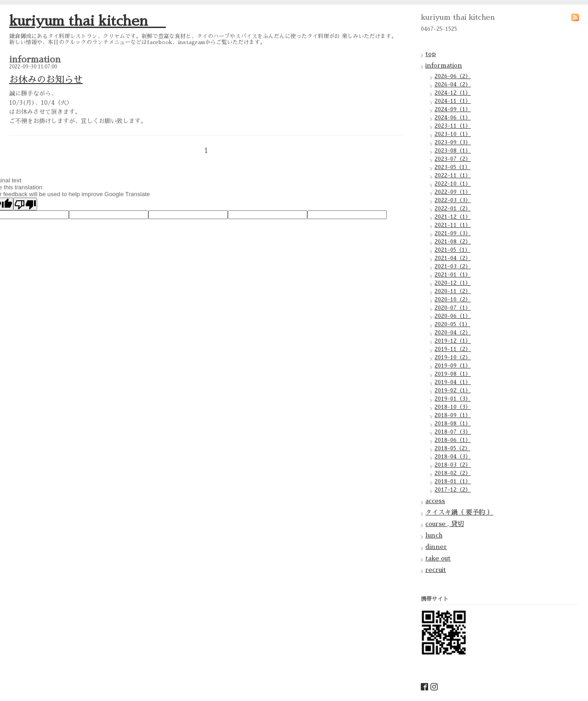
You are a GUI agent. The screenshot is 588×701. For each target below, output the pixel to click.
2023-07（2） (453, 159)
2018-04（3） (453, 457)
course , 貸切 (445, 524)
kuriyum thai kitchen (88, 21)
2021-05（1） (452, 250)
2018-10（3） (453, 407)
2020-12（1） (453, 283)
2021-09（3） (453, 233)
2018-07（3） (453, 432)
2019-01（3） (453, 399)
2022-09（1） (453, 192)
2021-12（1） (453, 217)
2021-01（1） (453, 275)
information (444, 65)
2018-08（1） (453, 424)
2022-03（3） (453, 200)
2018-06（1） (453, 440)
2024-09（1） (453, 109)
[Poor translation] (25, 204)
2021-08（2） (453, 242)
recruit (436, 570)
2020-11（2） (453, 291)
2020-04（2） (453, 333)
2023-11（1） (453, 126)
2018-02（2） (453, 473)
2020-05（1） (452, 324)
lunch (434, 535)
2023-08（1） (453, 151)
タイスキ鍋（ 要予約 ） (459, 512)
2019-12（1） (453, 341)
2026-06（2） (453, 76)
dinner (436, 547)
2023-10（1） (453, 134)
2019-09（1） (453, 366)
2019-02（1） (453, 390)
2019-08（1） (453, 374)
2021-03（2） (453, 266)
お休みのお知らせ (46, 79)
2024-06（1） (453, 118)
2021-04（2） (453, 258)
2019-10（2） (453, 357)
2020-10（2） (453, 300)
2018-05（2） (452, 448)
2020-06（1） (453, 316)
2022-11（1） (453, 175)
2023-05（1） (452, 167)
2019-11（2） (453, 349)
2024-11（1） (453, 101)
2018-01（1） (453, 481)
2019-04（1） (453, 382)
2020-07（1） (453, 308)
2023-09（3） (453, 142)
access (435, 501)
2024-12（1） (453, 93)
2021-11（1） (453, 225)
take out (438, 558)
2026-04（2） (453, 85)
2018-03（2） (453, 465)
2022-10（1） (453, 184)
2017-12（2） (453, 490)
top (431, 54)
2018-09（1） (453, 415)
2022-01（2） (453, 209)
